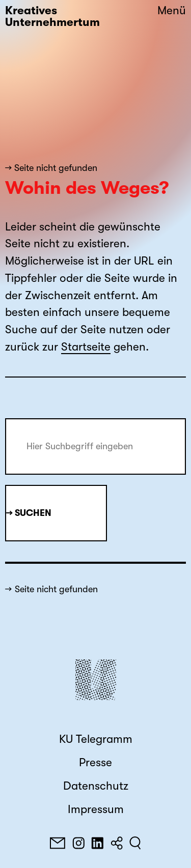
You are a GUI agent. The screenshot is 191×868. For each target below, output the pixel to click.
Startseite (86, 347)
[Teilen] (117, 843)
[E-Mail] (58, 843)
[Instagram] (78, 843)
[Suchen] (135, 843)
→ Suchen (29, 513)
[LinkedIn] (97, 843)
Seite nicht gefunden (56, 589)
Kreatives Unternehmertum (52, 17)
